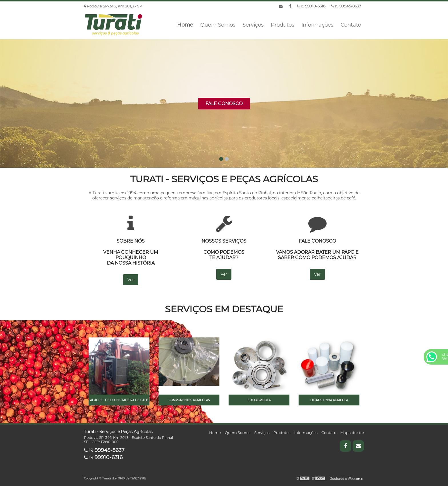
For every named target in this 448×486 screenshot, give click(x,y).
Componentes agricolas (189, 400)
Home (185, 25)
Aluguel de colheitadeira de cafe (119, 400)
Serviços (253, 25)
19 (346, 6)
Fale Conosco (224, 104)
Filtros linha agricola (329, 400)
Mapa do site (352, 433)
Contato (351, 25)
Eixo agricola (259, 400)
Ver (131, 280)
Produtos (283, 25)
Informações (317, 25)
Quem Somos (218, 25)
